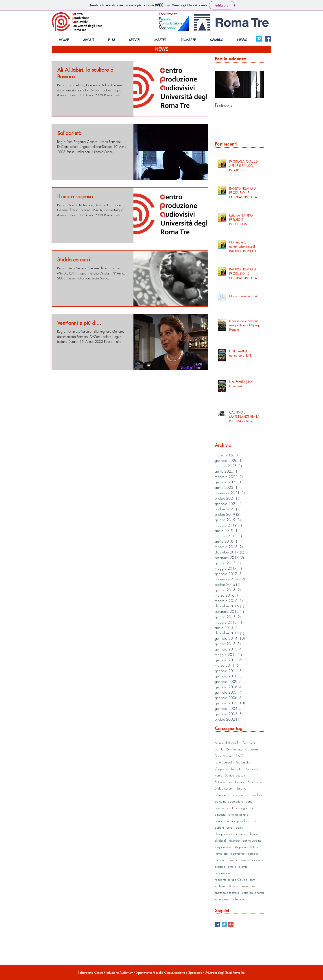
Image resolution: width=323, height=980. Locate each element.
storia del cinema (253, 893)
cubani (219, 827)
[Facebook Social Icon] (268, 39)
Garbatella (243, 762)
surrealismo (222, 899)
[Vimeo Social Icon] (259, 39)
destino (254, 834)
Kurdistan (237, 769)
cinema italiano (238, 814)
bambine (257, 795)
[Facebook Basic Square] (217, 924)
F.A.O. (240, 756)
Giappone (222, 769)
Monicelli (252, 769)
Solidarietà (255, 782)
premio (243, 866)
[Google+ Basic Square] (231, 924)
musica (232, 860)
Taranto (242, 788)
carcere (220, 808)
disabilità (221, 840)
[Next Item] (257, 85)
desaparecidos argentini (231, 834)
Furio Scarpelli (224, 762)
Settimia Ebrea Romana (230, 782)
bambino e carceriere (229, 801)
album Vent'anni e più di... (232, 795)
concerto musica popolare (232, 821)
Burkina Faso (235, 749)
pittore (232, 866)
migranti (220, 860)
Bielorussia (250, 743)
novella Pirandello (251, 860)
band (249, 801)
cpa (254, 821)
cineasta (220, 814)
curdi (230, 827)
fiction (254, 847)
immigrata (221, 853)
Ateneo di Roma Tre (228, 743)
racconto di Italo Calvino (231, 879)
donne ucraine (252, 840)
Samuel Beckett (235, 775)
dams (239, 827)
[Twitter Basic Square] (224, 924)
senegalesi (249, 886)
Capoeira (252, 749)
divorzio (235, 840)
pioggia (220, 866)
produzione (222, 873)
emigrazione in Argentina (231, 847)
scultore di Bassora (227, 886)
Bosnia (219, 749)
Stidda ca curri (225, 788)
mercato (253, 853)
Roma (219, 775)
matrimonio (238, 853)
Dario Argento (224, 756)
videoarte (238, 899)
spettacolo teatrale (227, 893)
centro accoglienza (240, 808)
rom (253, 879)
